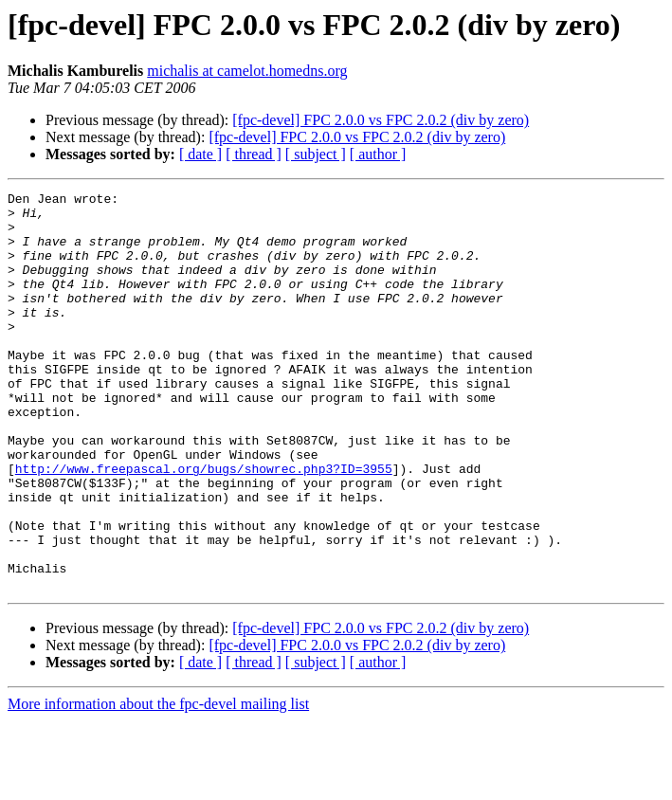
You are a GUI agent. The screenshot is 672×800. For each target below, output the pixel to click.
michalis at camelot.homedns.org (247, 71)
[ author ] (378, 154)
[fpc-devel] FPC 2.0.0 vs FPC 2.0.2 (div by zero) (381, 120)
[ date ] (200, 154)
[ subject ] (316, 154)
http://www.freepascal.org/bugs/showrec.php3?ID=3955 (204, 525)
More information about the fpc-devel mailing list (158, 783)
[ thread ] (254, 154)
